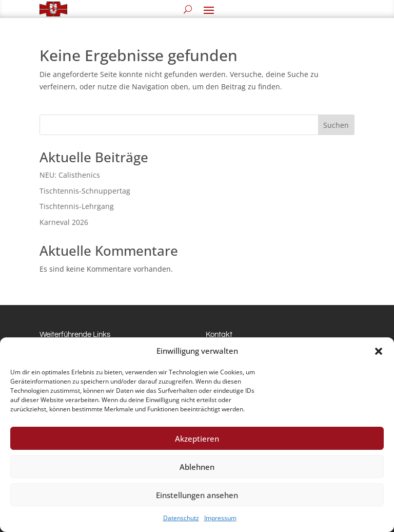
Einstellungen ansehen (197, 495)
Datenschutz (181, 518)
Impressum (220, 518)
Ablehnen (197, 467)
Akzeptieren (197, 439)
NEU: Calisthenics (70, 175)
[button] (379, 351)
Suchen (336, 125)
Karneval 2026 (64, 222)
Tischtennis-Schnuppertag (85, 191)
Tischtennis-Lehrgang (77, 206)
